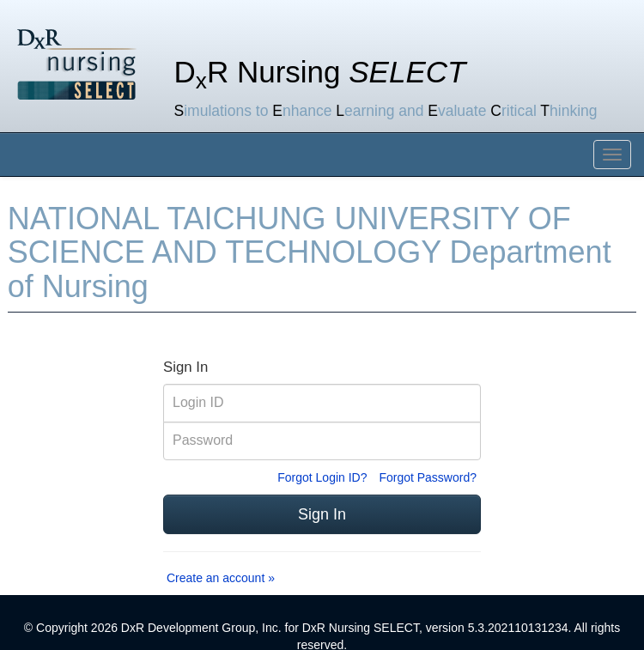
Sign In (322, 514)
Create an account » (221, 578)
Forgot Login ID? (322, 477)
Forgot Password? (428, 477)
